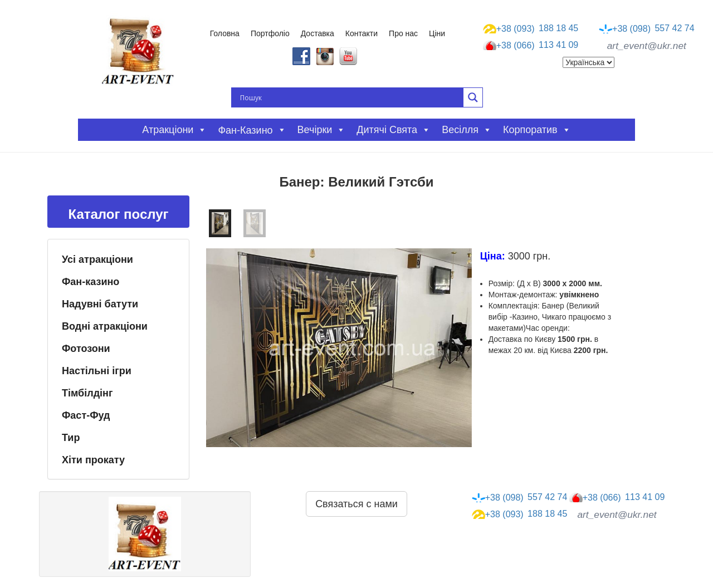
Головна (225, 33)
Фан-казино (91, 282)
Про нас (403, 33)
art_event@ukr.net (647, 46)
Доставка (318, 33)
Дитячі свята (394, 130)
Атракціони (174, 130)
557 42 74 (647, 28)
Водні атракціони (105, 326)
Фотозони (86, 349)
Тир (71, 438)
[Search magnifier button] (473, 97)
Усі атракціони (97, 259)
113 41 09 (531, 46)
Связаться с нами (356, 504)
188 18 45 (531, 28)
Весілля (467, 130)
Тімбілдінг (87, 393)
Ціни (437, 33)
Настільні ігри (97, 371)
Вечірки (322, 130)
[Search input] (350, 97)
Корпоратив (537, 130)
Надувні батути (100, 304)
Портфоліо (270, 33)
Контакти (362, 33)
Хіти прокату (93, 460)
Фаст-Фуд (86, 415)
